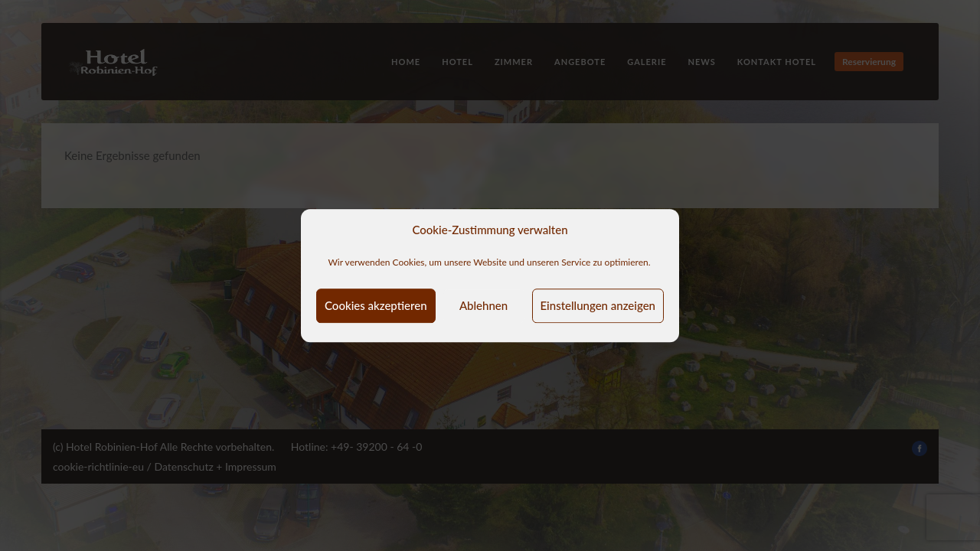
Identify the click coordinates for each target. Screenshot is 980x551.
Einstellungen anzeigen (598, 305)
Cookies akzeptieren (376, 305)
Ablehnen (483, 305)
